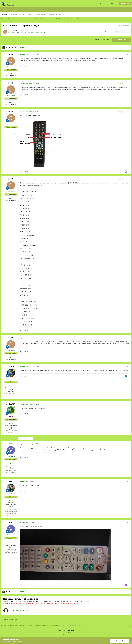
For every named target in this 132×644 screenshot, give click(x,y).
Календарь (13, 14)
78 (11, 74)
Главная (6, 11)
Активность (15, 10)
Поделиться (108, 32)
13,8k (11, 386)
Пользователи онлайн (55, 14)
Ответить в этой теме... (20, 611)
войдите (64, 601)
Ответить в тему (121, 40)
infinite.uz (11, 366)
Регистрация (125, 4)
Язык (60, 630)
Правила (30, 14)
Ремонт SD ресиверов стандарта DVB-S (34, 33)
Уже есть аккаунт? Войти (109, 4)
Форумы (4, 14)
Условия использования (15, 642)
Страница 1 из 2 (24, 47)
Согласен (120, 641)
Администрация (40, 14)
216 (11, 501)
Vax (11, 444)
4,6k (11, 423)
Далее (11, 47)
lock (11, 481)
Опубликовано (29, 54)
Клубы (22, 14)
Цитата (26, 66)
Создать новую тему (102, 40)
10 (11, 463)
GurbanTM (11, 404)
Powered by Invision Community (66, 634)
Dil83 (15, 31)
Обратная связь (69, 630)
